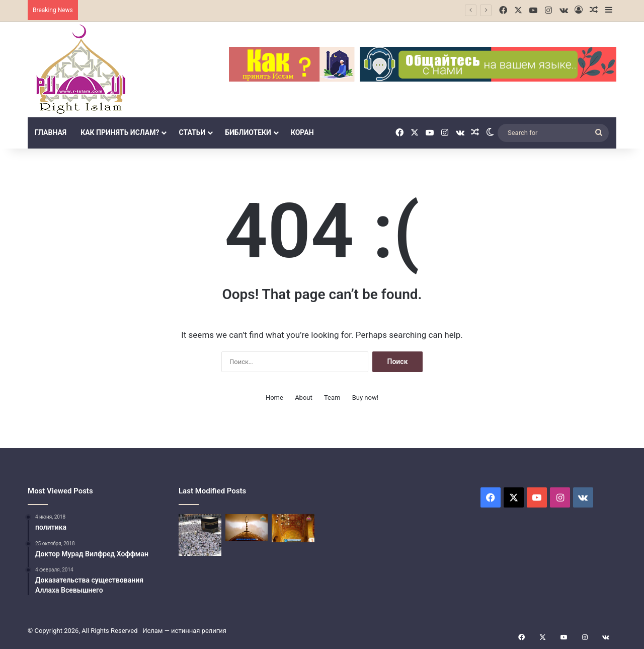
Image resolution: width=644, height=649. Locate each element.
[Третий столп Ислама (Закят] (247, 527)
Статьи (192, 132)
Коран (302, 132)
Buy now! (365, 398)
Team (332, 398)
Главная (51, 132)
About (304, 398)
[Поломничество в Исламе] (200, 535)
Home (274, 398)
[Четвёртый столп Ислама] (293, 528)
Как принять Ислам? (120, 132)
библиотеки (248, 132)
